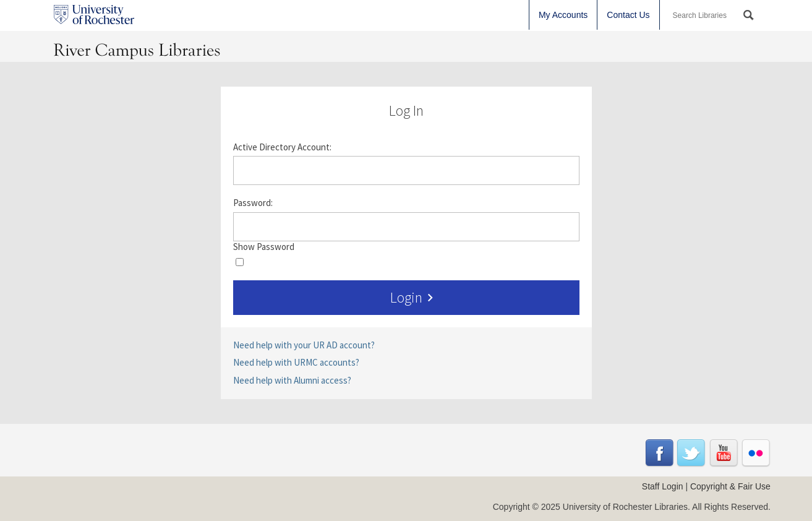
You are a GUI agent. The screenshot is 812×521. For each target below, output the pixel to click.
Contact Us (628, 15)
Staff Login (663, 486)
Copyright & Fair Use (730, 486)
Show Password (264, 247)
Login (414, 298)
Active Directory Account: (282, 147)
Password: (253, 203)
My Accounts (563, 15)
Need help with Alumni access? (292, 380)
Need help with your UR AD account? (304, 345)
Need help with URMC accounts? (296, 362)
